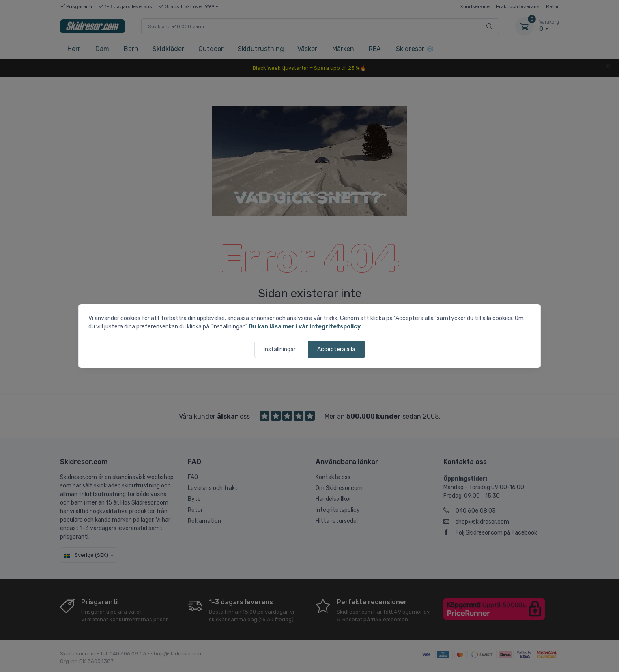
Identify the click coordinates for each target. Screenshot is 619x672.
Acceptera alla (336, 349)
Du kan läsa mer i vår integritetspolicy (305, 327)
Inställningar (280, 349)
